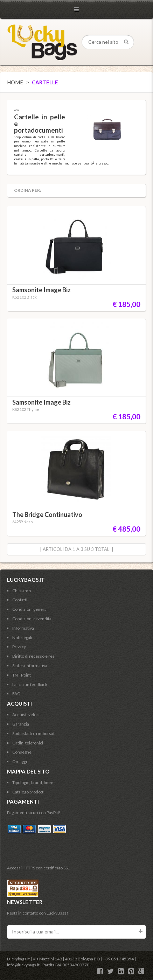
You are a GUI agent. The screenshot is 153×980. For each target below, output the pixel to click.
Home (15, 82)
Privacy (19, 647)
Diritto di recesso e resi (34, 656)
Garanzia (21, 724)
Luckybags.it (18, 959)
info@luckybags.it (23, 965)
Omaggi (20, 761)
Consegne (22, 752)
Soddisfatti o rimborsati (34, 733)
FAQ (16, 694)
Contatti (20, 600)
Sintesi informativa (30, 666)
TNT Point (22, 675)
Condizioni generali (30, 609)
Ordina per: (27, 190)
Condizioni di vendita (32, 619)
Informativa (23, 628)
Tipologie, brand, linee (33, 782)
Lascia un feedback (30, 684)
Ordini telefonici (28, 743)
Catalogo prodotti (28, 792)
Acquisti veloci (26, 715)
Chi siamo (22, 591)
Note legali (22, 638)
